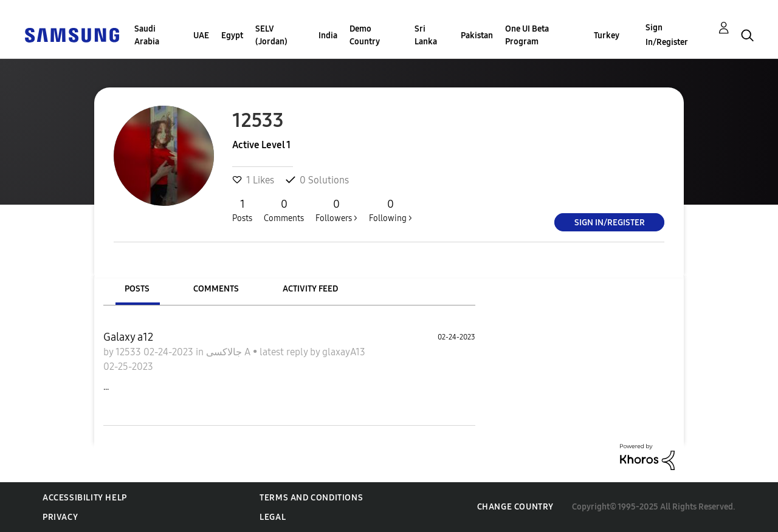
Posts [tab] (137, 289)
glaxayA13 (344, 352)
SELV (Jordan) (271, 35)
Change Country (515, 507)
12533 (129, 352)
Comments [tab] (216, 289)
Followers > (336, 210)
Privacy (60, 517)
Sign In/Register (667, 35)
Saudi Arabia (147, 35)
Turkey (607, 36)
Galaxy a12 (128, 337)
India (328, 36)
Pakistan (477, 36)
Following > (391, 210)
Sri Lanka (426, 35)
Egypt (232, 36)
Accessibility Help (85, 498)
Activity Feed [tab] (310, 289)
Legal (273, 517)
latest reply (285, 352)
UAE (201, 36)
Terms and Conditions (311, 498)
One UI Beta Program (527, 35)
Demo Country (365, 35)
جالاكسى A (229, 352)
